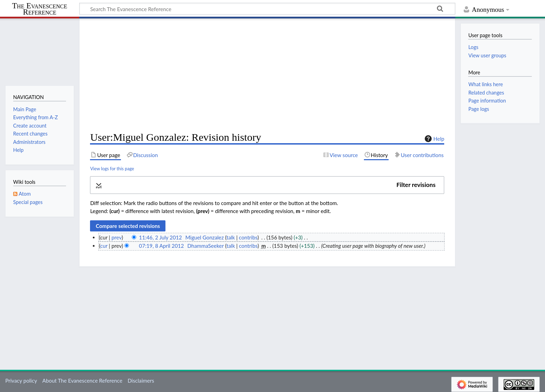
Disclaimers (141, 381)
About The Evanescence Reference (82, 381)
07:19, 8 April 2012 (161, 246)
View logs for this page (112, 169)
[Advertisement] (267, 75)
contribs (248, 237)
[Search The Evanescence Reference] (267, 9)
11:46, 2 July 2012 (160, 237)
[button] (267, 185)
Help (434, 139)
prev (117, 237)
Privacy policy (21, 381)
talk (230, 237)
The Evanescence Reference (40, 9)
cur (104, 246)
